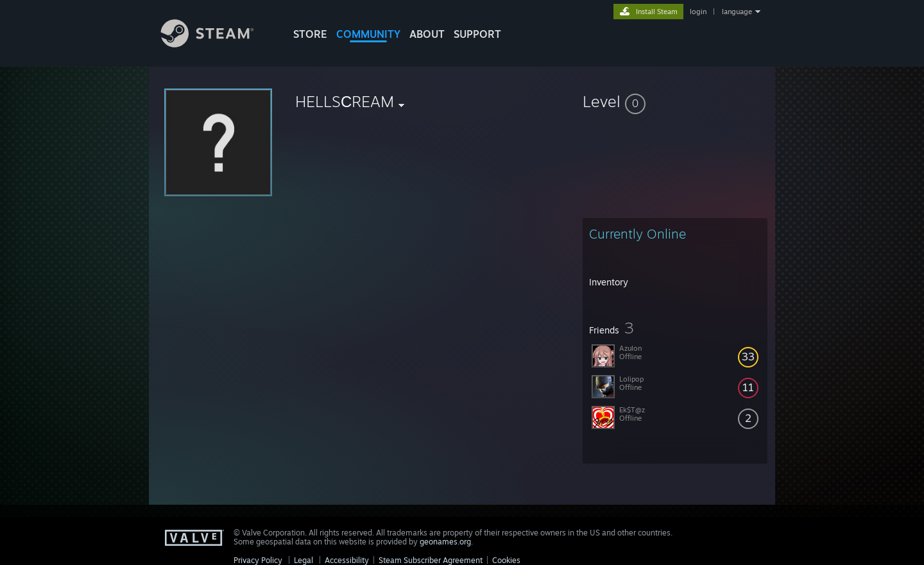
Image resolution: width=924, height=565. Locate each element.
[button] (675, 101)
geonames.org (445, 542)
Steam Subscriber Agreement (431, 560)
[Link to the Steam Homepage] (217, 44)
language (737, 12)
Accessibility (347, 560)
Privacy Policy (258, 560)
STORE (310, 34)
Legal (304, 560)
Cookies (506, 560)
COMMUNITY (368, 34)
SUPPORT (477, 34)
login (698, 12)
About (427, 34)
